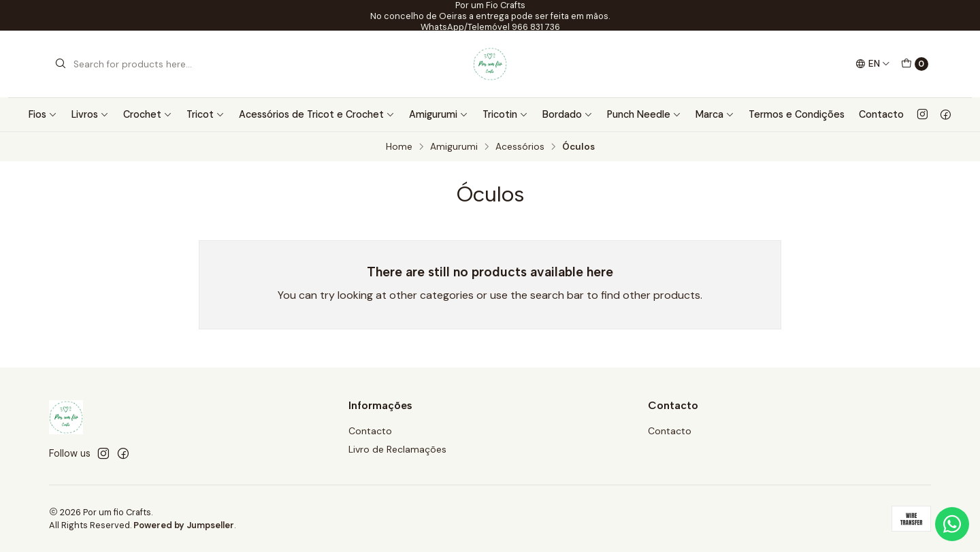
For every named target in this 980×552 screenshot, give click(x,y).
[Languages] (873, 64)
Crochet (148, 114)
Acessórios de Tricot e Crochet (317, 114)
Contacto (881, 114)
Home (399, 147)
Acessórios (520, 147)
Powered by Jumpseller (184, 525)
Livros (90, 114)
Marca (715, 114)
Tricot (206, 114)
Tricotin (505, 114)
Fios (43, 114)
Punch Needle (644, 114)
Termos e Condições (797, 114)
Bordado (568, 114)
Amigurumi (439, 114)
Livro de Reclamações (397, 449)
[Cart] (915, 64)
